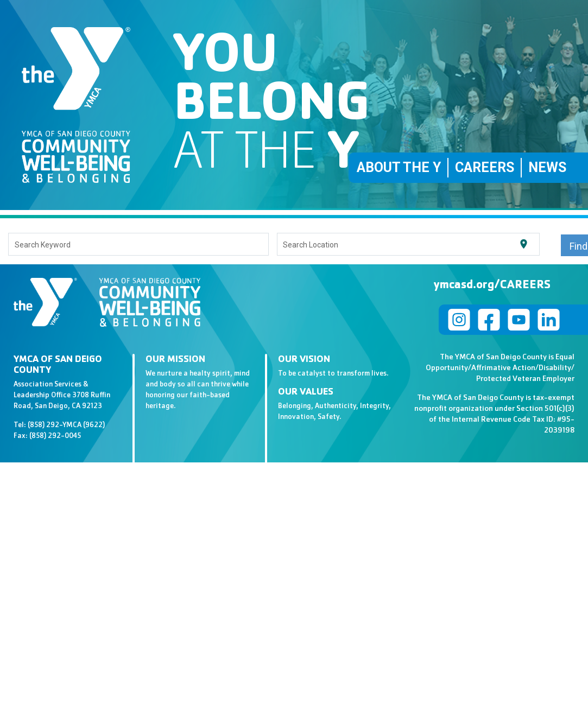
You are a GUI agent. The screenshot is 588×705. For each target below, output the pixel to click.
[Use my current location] (524, 244)
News (547, 167)
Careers (485, 167)
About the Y (399, 167)
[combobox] (139, 244)
